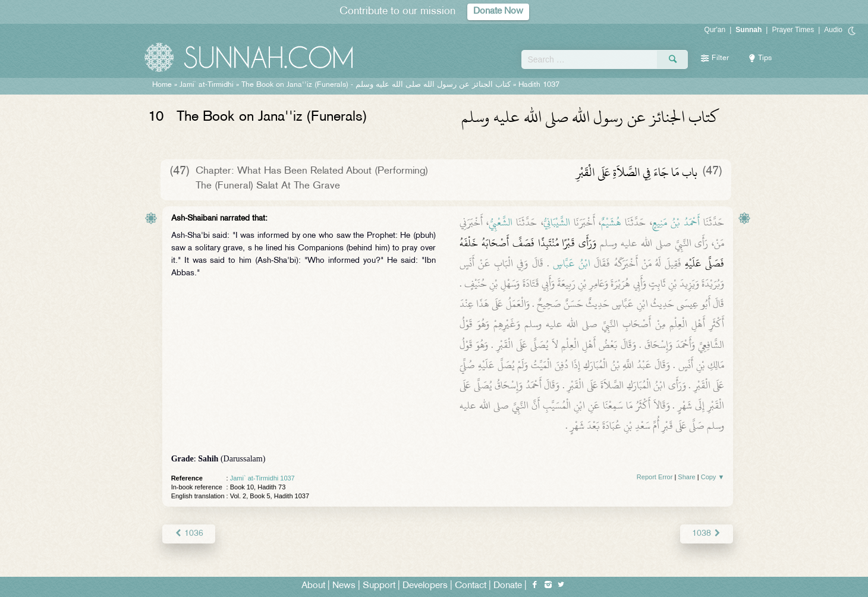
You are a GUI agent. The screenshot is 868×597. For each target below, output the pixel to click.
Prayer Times (793, 30)
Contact (471, 586)
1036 (189, 534)
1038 (707, 534)
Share (686, 477)
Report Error (655, 477)
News (344, 586)
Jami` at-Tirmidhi (207, 85)
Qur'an (715, 30)
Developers (425, 586)
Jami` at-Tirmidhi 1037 (262, 478)
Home (162, 85)
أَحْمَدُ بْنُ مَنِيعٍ (676, 222)
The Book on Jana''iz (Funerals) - (376, 85)
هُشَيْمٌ (611, 222)
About (313, 586)
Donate (508, 586)
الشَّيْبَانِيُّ (557, 222)
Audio (833, 30)
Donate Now (498, 12)
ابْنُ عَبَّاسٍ (572, 263)
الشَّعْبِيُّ (501, 222)
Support (379, 586)
